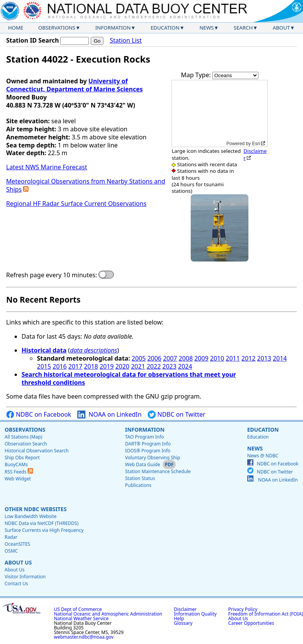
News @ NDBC (263, 456)
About (281, 28)
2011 (233, 358)
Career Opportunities (251, 623)
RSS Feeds (19, 472)
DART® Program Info (148, 444)
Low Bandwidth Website (31, 516)
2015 (44, 366)
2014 (280, 358)
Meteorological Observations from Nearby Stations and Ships (86, 185)
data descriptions (94, 350)
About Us (18, 562)
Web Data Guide (142, 464)
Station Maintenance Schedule (158, 471)
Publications (138, 485)
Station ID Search (32, 40)
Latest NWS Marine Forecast (47, 167)
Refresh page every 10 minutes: (52, 275)
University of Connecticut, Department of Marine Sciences (74, 85)
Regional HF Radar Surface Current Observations (76, 204)
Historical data (44, 350)
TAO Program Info (144, 437)
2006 (154, 358)
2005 (139, 358)
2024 (185, 366)
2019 (107, 366)
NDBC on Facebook (39, 415)
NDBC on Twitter (176, 415)
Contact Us (16, 584)
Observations (57, 28)
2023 (169, 366)
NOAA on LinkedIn (109, 415)
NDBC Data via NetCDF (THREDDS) (42, 523)
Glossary (183, 623)
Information (113, 28)
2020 (122, 366)
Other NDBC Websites (36, 509)
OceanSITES (17, 544)
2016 (60, 366)
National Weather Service (81, 618)
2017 (76, 366)
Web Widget (18, 479)
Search (243, 28)
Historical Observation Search (37, 451)
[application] (220, 113)
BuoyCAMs (16, 464)
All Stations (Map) (23, 437)
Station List (126, 41)
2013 (264, 358)
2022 (154, 366)
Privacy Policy (243, 609)
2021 (138, 366)
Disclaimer (255, 154)
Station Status (140, 478)
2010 (217, 358)
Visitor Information (25, 577)
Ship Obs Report (22, 458)
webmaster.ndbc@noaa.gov (84, 637)
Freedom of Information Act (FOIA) (266, 614)
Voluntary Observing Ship (152, 458)
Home (16, 28)
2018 (91, 366)
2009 (201, 358)
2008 (186, 358)
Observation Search (26, 444)
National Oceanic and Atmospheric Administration (108, 614)
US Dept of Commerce (78, 609)
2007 (170, 358)
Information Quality (195, 614)
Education (165, 28)
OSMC (11, 551)
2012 (249, 358)
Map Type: (197, 75)
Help (179, 618)
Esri (256, 144)
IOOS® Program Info (148, 451)
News (207, 28)
